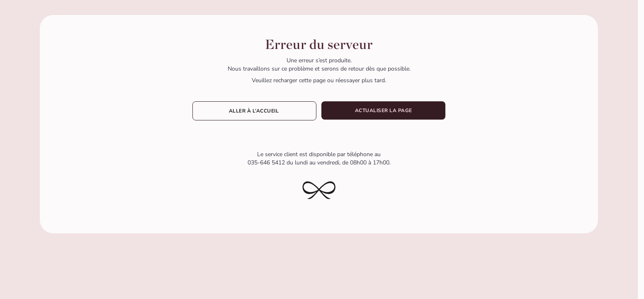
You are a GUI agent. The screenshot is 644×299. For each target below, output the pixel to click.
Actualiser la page (384, 110)
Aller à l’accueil (255, 111)
